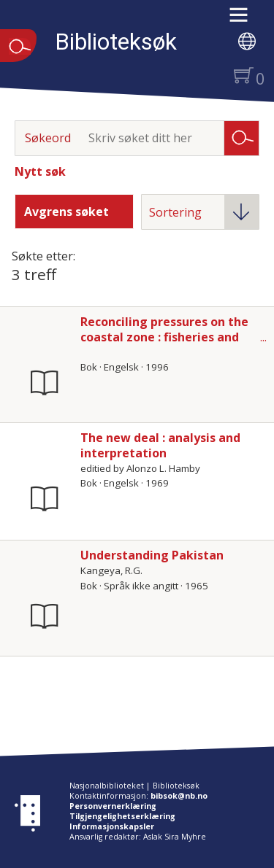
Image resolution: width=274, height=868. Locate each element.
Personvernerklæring (113, 806)
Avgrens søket (66, 212)
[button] (246, 20)
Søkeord (48, 138)
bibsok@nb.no (179, 796)
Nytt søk (40, 171)
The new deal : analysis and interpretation (160, 445)
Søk (242, 137)
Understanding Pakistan (152, 555)
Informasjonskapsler (112, 826)
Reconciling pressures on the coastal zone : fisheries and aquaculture (164, 337)
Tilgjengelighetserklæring (122, 816)
